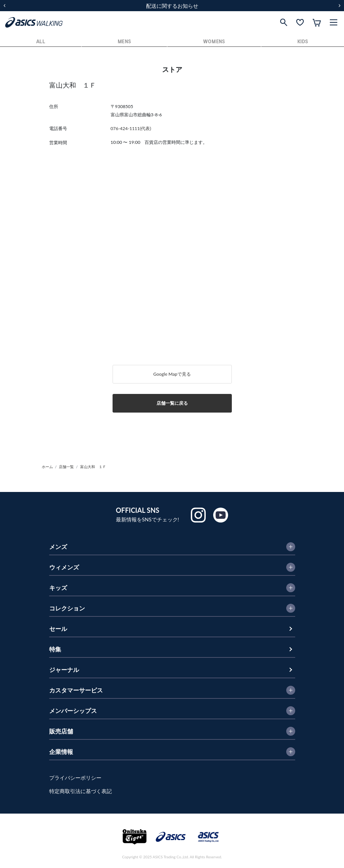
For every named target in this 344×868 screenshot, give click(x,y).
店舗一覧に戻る (172, 403)
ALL (41, 42)
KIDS (303, 42)
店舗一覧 (66, 467)
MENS (124, 42)
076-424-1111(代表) (131, 128)
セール (58, 629)
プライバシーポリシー (75, 778)
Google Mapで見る (172, 374)
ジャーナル (64, 670)
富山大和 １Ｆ (93, 467)
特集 (55, 649)
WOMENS (214, 42)
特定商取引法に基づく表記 (81, 791)
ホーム (47, 467)
